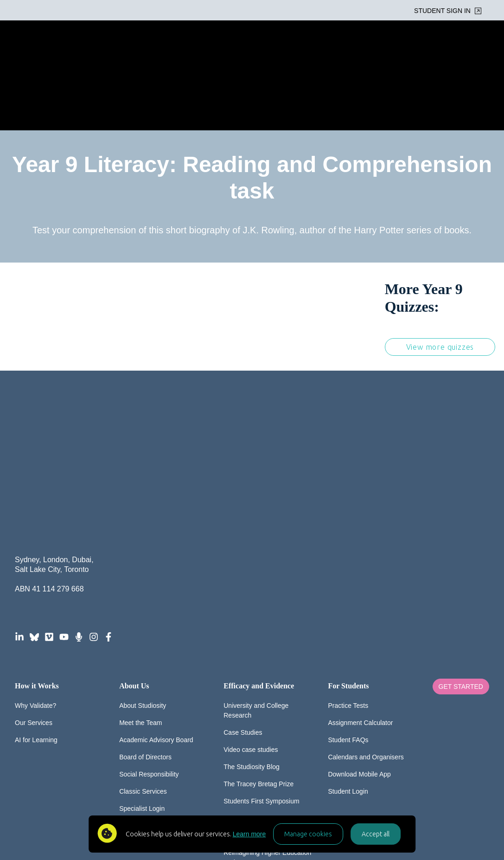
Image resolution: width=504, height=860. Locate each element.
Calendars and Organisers (366, 605)
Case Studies (243, 580)
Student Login (348, 639)
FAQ (164, 798)
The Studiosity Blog (252, 615)
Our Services (34, 571)
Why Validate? (35, 553)
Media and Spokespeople (260, 683)
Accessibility (248, 798)
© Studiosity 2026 (113, 798)
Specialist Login (142, 656)
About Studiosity (143, 553)
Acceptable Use (305, 798)
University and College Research (256, 558)
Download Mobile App (359, 622)
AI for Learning (36, 588)
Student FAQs (348, 588)
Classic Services (143, 639)
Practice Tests (348, 553)
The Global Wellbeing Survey (265, 666)
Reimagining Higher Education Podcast (267, 705)
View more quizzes (440, 282)
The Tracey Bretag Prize (258, 632)
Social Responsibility (149, 622)
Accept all (376, 834)
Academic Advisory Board (156, 588)
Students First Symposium (261, 649)
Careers (131, 674)
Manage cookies (308, 834)
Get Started (461, 535)
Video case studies (251, 597)
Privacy (201, 798)
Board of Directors (145, 605)
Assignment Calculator (360, 571)
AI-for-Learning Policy (374, 798)
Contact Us (135, 691)
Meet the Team (140, 571)
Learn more (249, 834)
